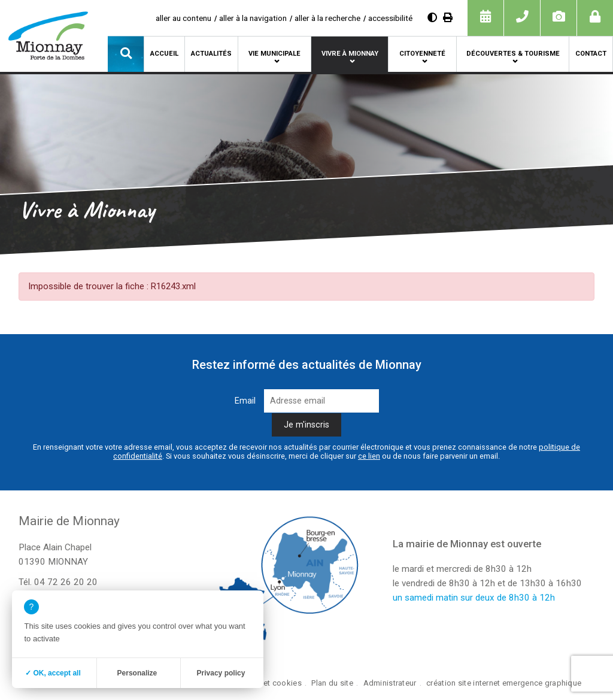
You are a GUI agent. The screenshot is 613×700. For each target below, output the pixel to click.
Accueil (164, 54)
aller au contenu (183, 18)
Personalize (137, 673)
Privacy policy (221, 673)
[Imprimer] (448, 18)
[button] (126, 54)
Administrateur (390, 683)
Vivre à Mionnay (350, 54)
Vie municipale (274, 54)
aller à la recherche (327, 18)
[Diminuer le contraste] (432, 18)
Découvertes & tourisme (513, 54)
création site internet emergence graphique (504, 683)
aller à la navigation (253, 18)
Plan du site (332, 683)
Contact (591, 54)
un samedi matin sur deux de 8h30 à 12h (474, 598)
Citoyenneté (422, 54)
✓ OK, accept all (53, 673)
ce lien (369, 456)
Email (245, 401)
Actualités (211, 54)
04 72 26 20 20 (66, 582)
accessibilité (390, 18)
